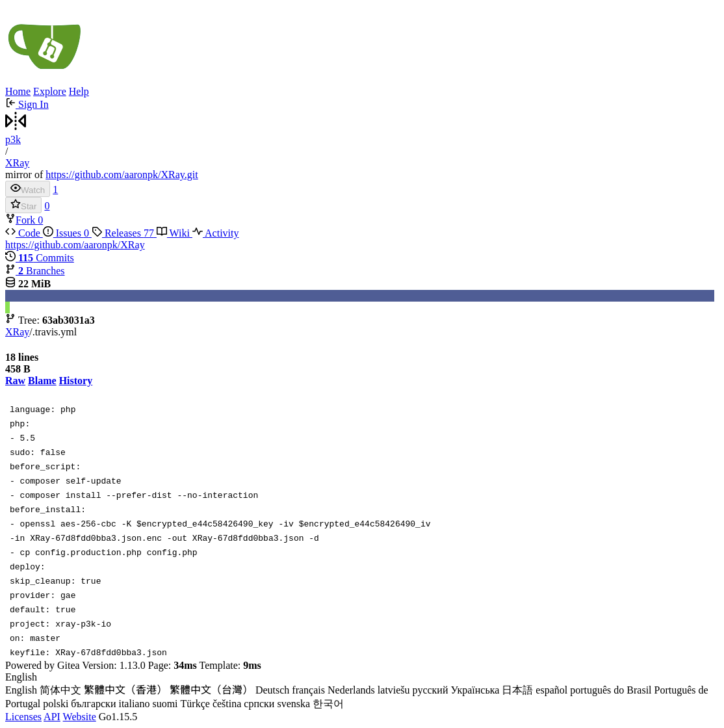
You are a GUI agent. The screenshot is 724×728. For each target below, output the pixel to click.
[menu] (362, 691)
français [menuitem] (308, 690)
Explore (50, 91)
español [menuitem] (551, 690)
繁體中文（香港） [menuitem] (125, 690)
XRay (17, 163)
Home (18, 91)
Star (23, 205)
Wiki (175, 233)
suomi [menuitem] (165, 704)
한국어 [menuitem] (328, 704)
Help (79, 91)
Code (24, 233)
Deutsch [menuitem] (272, 690)
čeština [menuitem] (227, 704)
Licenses (23, 717)
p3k (13, 139)
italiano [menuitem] (134, 704)
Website (80, 717)
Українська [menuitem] (475, 690)
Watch (28, 189)
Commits (40, 258)
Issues (67, 233)
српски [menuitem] (259, 704)
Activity (216, 233)
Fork (21, 220)
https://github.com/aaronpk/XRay (75, 245)
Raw (15, 381)
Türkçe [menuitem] (195, 704)
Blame (42, 381)
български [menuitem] (93, 704)
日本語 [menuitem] (517, 690)
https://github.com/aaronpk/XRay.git (122, 175)
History (76, 381)
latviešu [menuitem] (394, 690)
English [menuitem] (21, 690)
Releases (124, 233)
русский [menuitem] (431, 690)
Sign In (27, 104)
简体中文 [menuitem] (60, 690)
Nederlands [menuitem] (351, 690)
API (52, 717)
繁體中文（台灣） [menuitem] (211, 690)
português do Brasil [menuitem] (611, 690)
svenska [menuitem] (293, 704)
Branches (35, 271)
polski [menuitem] (56, 704)
